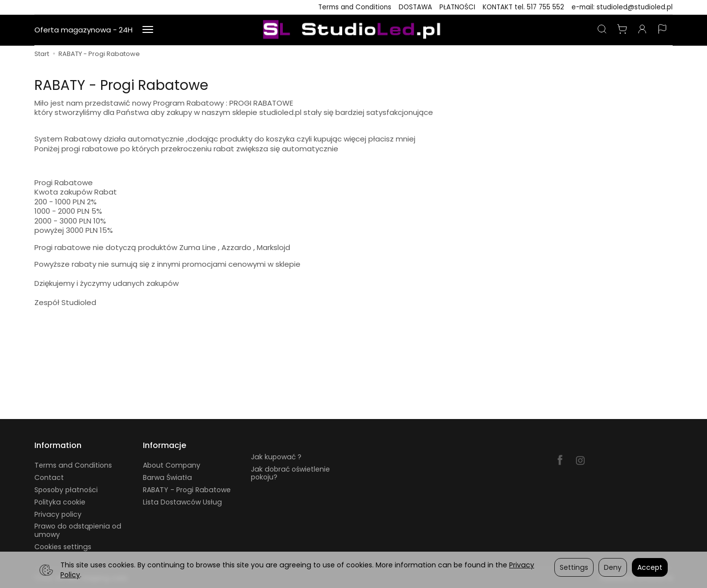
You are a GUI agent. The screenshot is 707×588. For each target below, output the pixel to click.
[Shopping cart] (622, 30)
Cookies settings (63, 547)
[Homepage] (353, 30)
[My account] (642, 30)
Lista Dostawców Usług (182, 502)
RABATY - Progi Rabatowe (187, 490)
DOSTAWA (415, 7)
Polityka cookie (60, 502)
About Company (172, 465)
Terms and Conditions (355, 7)
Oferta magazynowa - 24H (83, 30)
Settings (574, 567)
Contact (49, 477)
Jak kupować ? (276, 457)
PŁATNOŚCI (457, 7)
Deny (613, 567)
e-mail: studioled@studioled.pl (622, 7)
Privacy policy (58, 514)
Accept (650, 567)
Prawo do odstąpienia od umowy (78, 530)
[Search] (602, 30)
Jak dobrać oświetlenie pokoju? (290, 473)
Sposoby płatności (66, 490)
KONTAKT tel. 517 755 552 (523, 7)
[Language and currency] (662, 30)
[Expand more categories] (148, 30)
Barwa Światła (167, 477)
